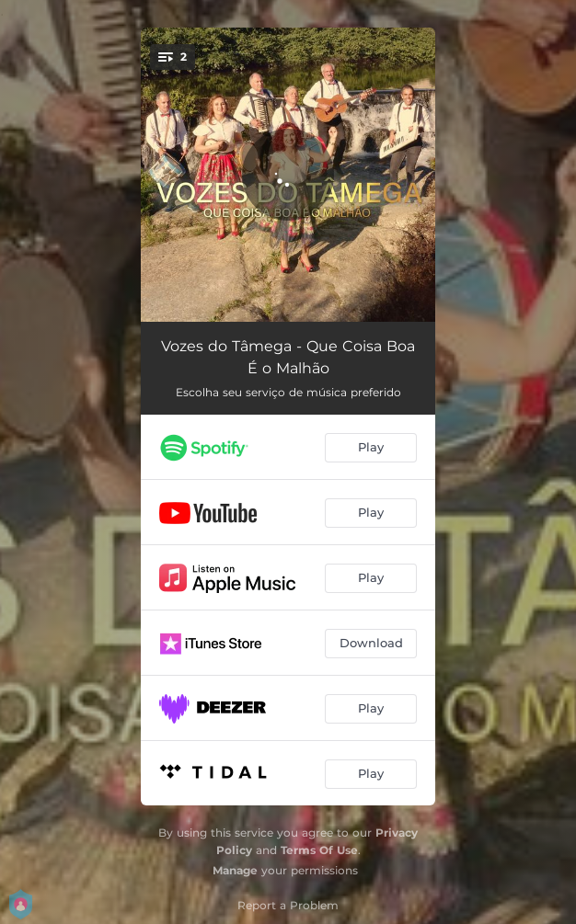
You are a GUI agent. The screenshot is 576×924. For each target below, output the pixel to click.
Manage (235, 870)
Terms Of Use (319, 850)
